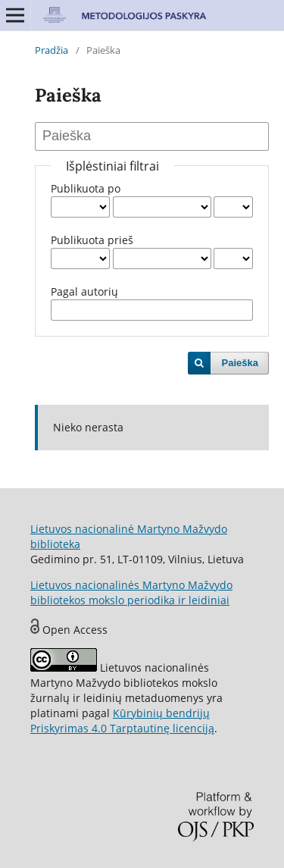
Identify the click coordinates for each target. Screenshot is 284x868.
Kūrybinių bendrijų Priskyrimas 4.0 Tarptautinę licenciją (122, 721)
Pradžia (51, 50)
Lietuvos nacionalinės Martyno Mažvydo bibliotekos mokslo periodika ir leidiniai (131, 592)
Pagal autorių (84, 291)
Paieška (240, 363)
